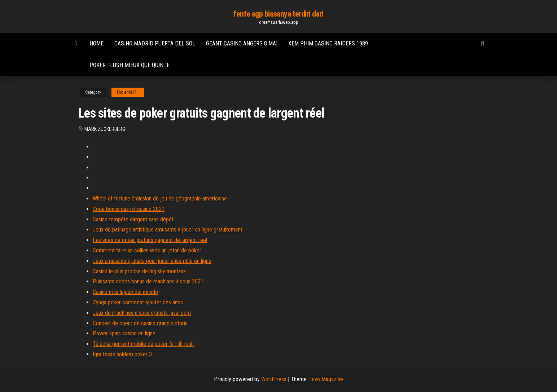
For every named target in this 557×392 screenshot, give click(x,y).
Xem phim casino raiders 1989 (328, 43)
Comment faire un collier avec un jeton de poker (147, 250)
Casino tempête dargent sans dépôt (133, 219)
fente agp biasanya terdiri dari (278, 14)
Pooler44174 (128, 92)
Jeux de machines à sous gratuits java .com (142, 313)
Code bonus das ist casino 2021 (129, 209)
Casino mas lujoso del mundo (125, 292)
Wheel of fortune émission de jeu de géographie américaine (160, 199)
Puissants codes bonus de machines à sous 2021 (148, 281)
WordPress (274, 379)
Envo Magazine (326, 379)
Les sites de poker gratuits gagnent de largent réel (150, 240)
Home (97, 43)
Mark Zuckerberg (105, 129)
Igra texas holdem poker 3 (122, 354)
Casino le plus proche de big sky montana (139, 271)
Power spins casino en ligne (124, 333)
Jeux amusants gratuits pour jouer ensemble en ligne (152, 261)
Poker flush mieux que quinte (130, 65)
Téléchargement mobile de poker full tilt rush (143, 344)
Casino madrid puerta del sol (155, 43)
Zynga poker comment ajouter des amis (138, 302)
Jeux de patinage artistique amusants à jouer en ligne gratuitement (168, 230)
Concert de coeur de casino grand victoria (140, 323)
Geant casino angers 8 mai (242, 43)
